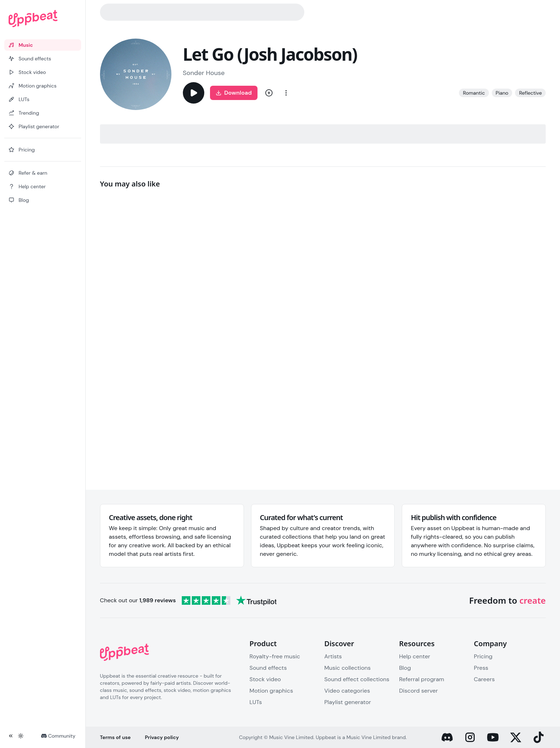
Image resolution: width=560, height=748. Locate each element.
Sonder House (204, 73)
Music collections (347, 668)
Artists (333, 656)
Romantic (474, 93)
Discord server (418, 691)
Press (481, 668)
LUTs (256, 702)
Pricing (483, 656)
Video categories (347, 691)
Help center (414, 656)
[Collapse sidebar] (11, 736)
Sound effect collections (357, 679)
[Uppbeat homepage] (43, 19)
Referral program (421, 679)
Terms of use (115, 737)
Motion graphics (271, 691)
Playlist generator (348, 702)
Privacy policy (162, 737)
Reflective (530, 93)
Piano (502, 93)
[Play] (194, 93)
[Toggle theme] (21, 736)
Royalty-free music (275, 656)
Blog (405, 668)
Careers (484, 679)
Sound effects (268, 668)
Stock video (265, 679)
